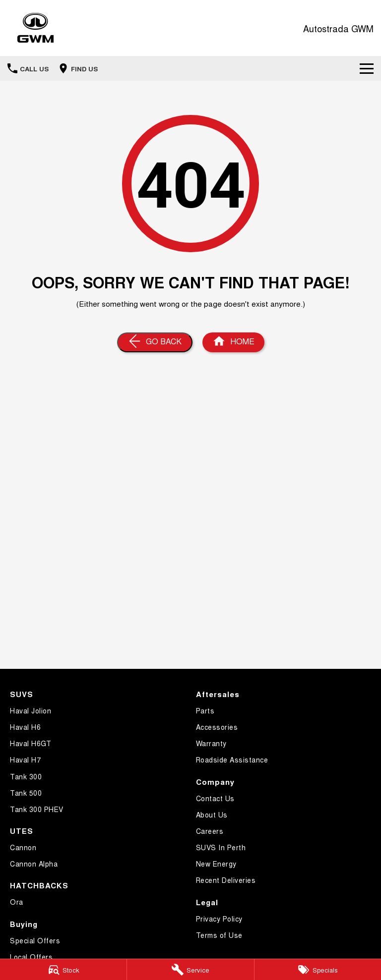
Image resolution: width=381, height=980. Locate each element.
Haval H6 (25, 727)
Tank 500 (26, 793)
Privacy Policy (219, 919)
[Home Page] (233, 342)
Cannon (23, 847)
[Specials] (318, 970)
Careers (210, 831)
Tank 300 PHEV (37, 809)
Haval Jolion (31, 710)
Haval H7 (25, 760)
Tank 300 (26, 776)
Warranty (211, 743)
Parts (205, 710)
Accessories (217, 727)
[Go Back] (155, 342)
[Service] (190, 970)
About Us (212, 815)
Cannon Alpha (34, 864)
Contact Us (215, 798)
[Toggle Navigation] (367, 68)
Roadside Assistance (232, 760)
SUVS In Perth (221, 847)
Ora (17, 902)
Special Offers (35, 940)
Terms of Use (219, 935)
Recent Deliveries (226, 880)
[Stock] (63, 970)
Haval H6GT (31, 743)
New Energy (216, 864)
